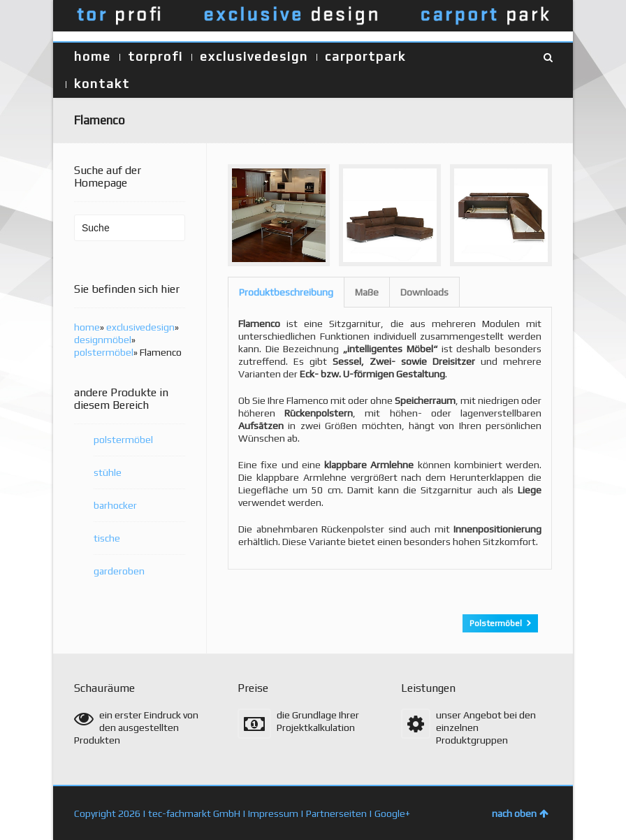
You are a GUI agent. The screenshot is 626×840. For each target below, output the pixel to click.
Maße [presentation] (367, 292)
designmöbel (103, 340)
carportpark (365, 56)
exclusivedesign (254, 56)
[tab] (286, 292)
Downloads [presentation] (424, 292)
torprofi (155, 56)
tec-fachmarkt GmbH (194, 813)
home (93, 56)
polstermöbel (104, 352)
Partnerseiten (336, 813)
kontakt (102, 84)
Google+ (392, 813)
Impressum (273, 813)
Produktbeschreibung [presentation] (286, 292)
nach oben (520, 813)
